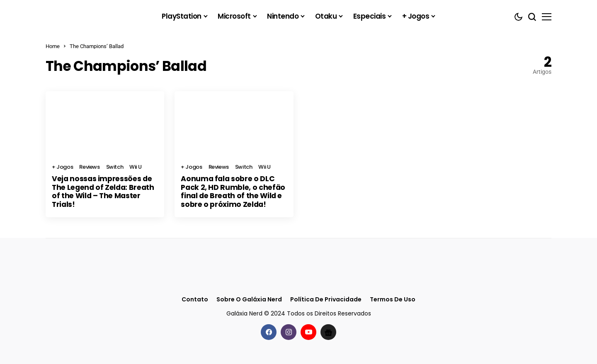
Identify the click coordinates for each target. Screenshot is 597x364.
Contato (195, 299)
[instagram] (289, 331)
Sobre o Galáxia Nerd (249, 299)
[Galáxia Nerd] (87, 16)
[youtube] (308, 331)
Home (53, 46)
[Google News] (328, 331)
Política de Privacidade (326, 299)
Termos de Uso (393, 299)
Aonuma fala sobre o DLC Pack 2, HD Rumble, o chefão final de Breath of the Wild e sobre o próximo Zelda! (231, 191)
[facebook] (269, 331)
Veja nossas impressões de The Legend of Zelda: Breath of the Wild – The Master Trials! (105, 187)
